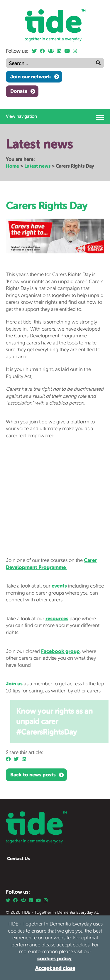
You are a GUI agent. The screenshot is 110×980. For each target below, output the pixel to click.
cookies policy (54, 958)
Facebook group (60, 651)
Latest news (37, 166)
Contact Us (18, 858)
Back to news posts (33, 775)
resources (57, 618)
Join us (14, 684)
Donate (19, 91)
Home (12, 166)
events (59, 586)
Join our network (31, 77)
